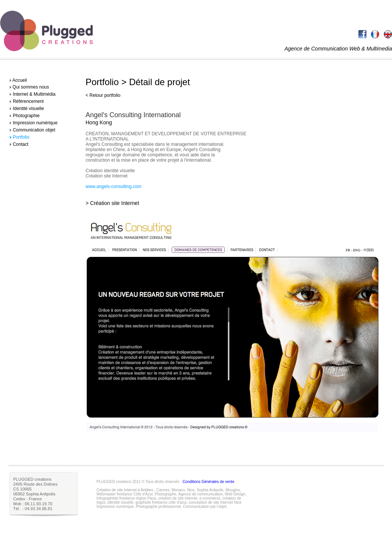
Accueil (19, 80)
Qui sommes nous (30, 87)
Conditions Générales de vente (208, 482)
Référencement (28, 101)
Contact (21, 144)
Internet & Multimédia (34, 94)
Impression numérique (35, 123)
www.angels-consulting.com (113, 186)
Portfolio (21, 137)
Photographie (26, 116)
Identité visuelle (28, 109)
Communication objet (34, 130)
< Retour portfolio (103, 95)
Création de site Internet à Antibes (125, 490)
